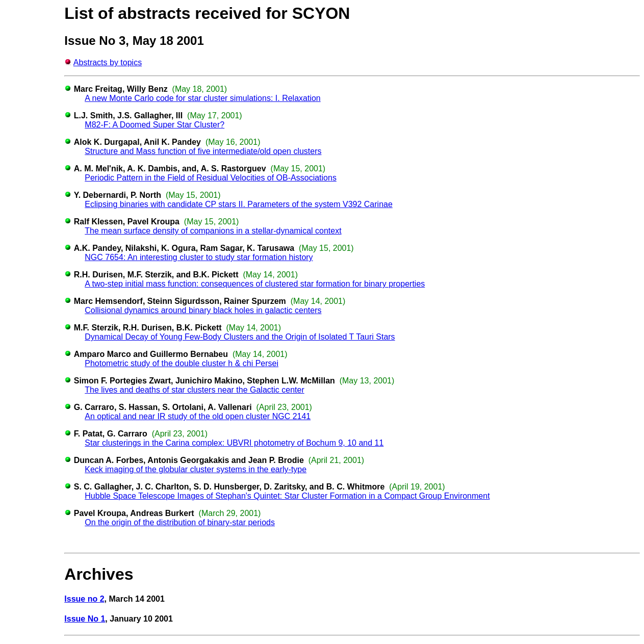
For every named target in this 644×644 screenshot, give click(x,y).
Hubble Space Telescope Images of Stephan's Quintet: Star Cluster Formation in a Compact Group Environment (287, 496)
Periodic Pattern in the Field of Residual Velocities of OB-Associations (211, 178)
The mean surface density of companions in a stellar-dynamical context (213, 231)
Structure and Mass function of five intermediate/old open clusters (203, 151)
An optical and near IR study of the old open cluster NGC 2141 (198, 416)
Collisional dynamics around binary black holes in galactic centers (203, 310)
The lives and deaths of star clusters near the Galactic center (194, 390)
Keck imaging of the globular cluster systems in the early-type (196, 469)
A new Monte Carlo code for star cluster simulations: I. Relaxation (202, 98)
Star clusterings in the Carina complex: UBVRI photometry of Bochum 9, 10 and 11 (234, 443)
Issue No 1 (85, 619)
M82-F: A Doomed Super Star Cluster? (154, 125)
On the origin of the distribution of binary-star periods (180, 522)
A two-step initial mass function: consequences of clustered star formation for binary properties (255, 284)
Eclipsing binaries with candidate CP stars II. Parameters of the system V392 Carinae (239, 204)
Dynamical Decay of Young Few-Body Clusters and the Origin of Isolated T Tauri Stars (240, 337)
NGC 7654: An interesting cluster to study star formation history (199, 257)
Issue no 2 (84, 599)
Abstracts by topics (108, 62)
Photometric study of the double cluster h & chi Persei (182, 363)
